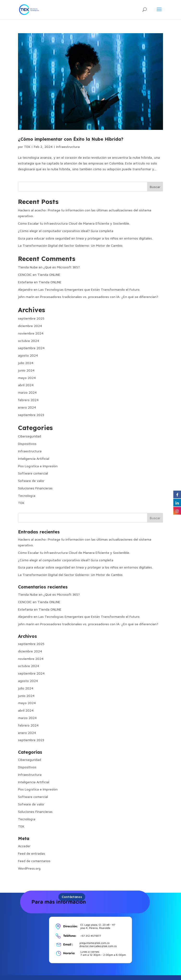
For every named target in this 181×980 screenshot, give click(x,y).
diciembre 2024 (30, 326)
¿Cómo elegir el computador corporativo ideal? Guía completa (66, 231)
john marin (26, 297)
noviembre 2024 (31, 333)
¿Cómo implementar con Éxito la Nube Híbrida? (71, 139)
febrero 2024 (28, 400)
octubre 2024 (29, 341)
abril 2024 (26, 385)
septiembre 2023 (31, 415)
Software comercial (33, 473)
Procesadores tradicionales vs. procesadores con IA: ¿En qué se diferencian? (99, 297)
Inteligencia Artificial (34, 458)
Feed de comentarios (34, 861)
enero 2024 (27, 407)
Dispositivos (27, 444)
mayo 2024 (27, 378)
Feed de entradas (32, 853)
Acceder (24, 846)
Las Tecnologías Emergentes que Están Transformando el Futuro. (89, 289)
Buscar (155, 187)
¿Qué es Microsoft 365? (62, 267)
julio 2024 (26, 363)
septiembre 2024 (31, 348)
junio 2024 (26, 370)
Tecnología (27, 496)
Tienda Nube (28, 267)
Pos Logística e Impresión (38, 466)
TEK (27, 147)
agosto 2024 (28, 355)
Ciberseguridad (30, 436)
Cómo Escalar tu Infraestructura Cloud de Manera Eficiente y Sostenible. (74, 223)
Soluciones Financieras (35, 488)
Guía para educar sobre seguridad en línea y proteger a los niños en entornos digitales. (85, 238)
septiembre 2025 (31, 318)
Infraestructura (68, 147)
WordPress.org (29, 868)
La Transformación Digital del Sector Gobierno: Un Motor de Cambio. (71, 245)
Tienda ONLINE (49, 275)
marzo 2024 (27, 392)
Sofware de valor (31, 481)
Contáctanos (72, 897)
